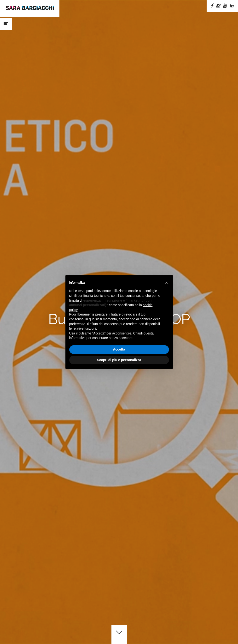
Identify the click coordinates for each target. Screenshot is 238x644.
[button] (167, 283)
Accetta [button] (119, 349)
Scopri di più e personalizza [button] (119, 360)
